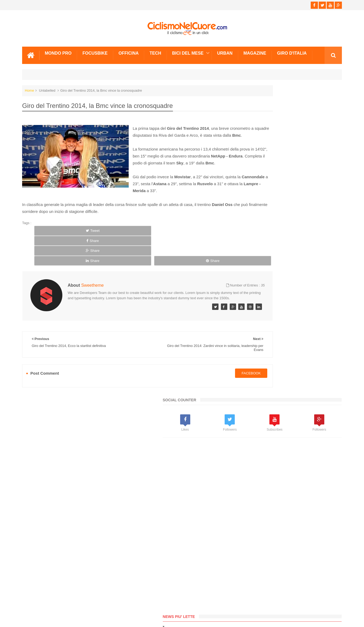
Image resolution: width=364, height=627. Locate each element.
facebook (211, 353)
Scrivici (34, 603)
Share (93, 236)
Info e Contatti (259, 342)
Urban (225, 51)
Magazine (255, 51)
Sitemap (95, 603)
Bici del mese (188, 51)
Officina (129, 51)
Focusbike (95, 51)
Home (29, 89)
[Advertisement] (286, 213)
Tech (155, 51)
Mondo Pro (58, 51)
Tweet (53, 236)
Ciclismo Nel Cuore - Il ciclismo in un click (186, 619)
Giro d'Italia (292, 51)
